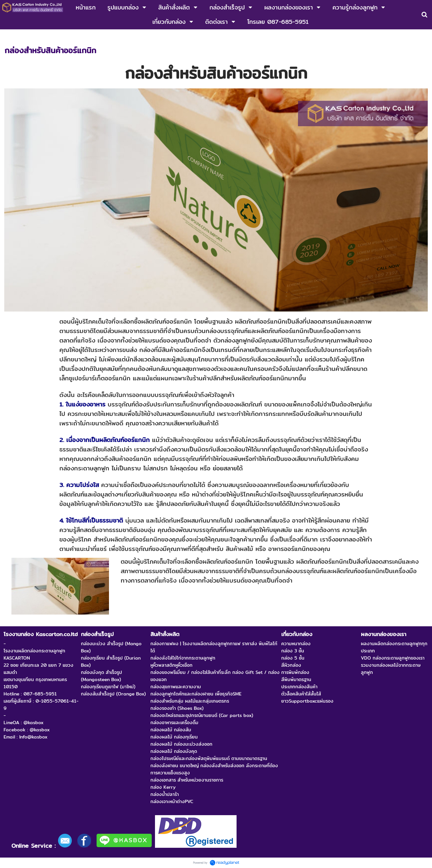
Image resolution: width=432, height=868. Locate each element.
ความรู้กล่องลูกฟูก (44, 36)
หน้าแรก (12, 36)
